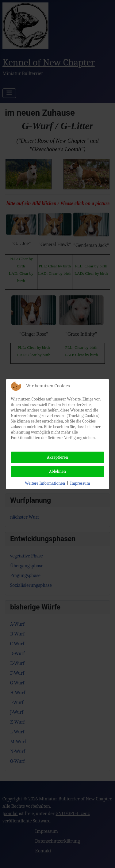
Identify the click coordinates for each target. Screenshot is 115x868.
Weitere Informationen (45, 483)
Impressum (80, 483)
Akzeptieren (57, 457)
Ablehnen (57, 471)
